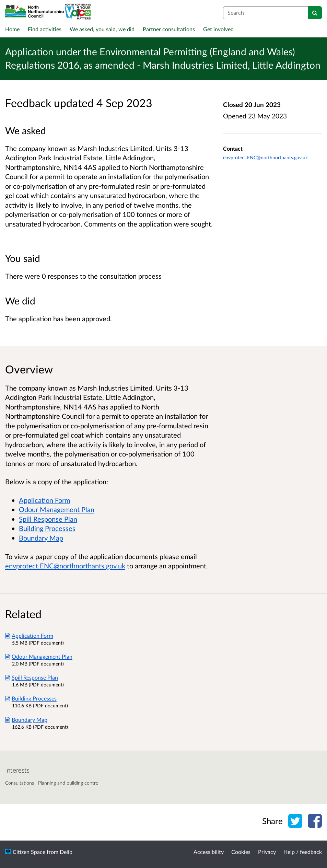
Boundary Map (41, 538)
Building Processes (47, 528)
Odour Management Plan (57, 509)
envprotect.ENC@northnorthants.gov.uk (265, 157)
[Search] (315, 13)
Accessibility (209, 852)
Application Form (44, 500)
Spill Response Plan (48, 519)
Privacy (267, 852)
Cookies (241, 852)
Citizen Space (29, 852)
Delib (66, 852)
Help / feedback (303, 852)
